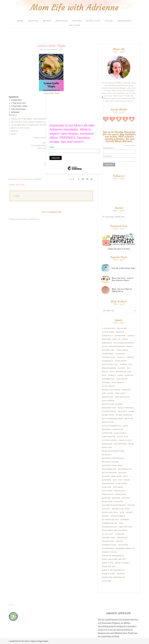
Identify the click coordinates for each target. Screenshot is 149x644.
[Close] (102, 97)
